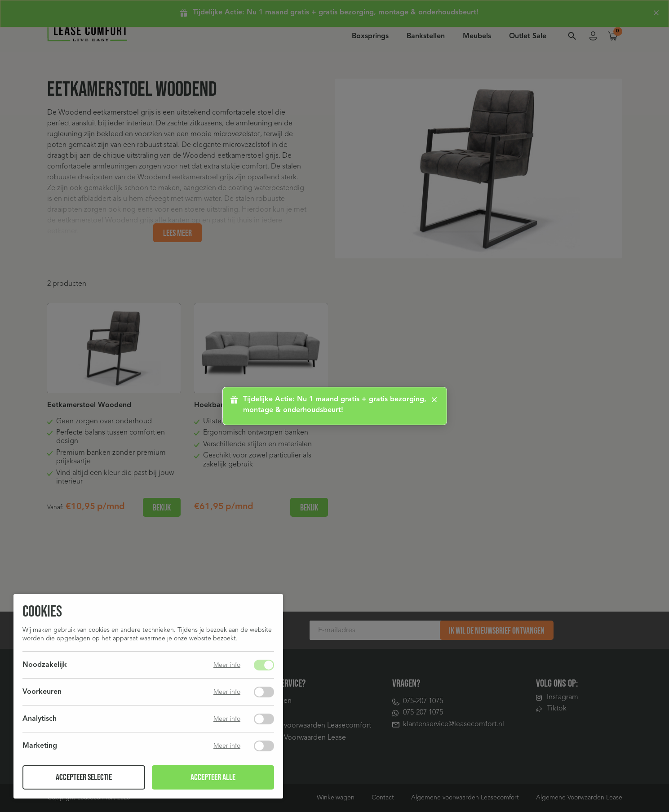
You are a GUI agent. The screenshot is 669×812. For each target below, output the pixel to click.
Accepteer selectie (84, 777)
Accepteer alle (213, 777)
